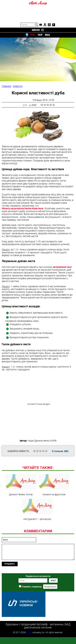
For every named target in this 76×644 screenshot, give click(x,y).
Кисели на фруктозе (54, 485)
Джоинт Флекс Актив (21, 485)
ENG (47, 35)
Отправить (10, 564)
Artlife (29, 632)
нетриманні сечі (62, 267)
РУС (33, 35)
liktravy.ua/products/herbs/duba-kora (23, 208)
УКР (40, 35)
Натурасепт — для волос (37, 509)
